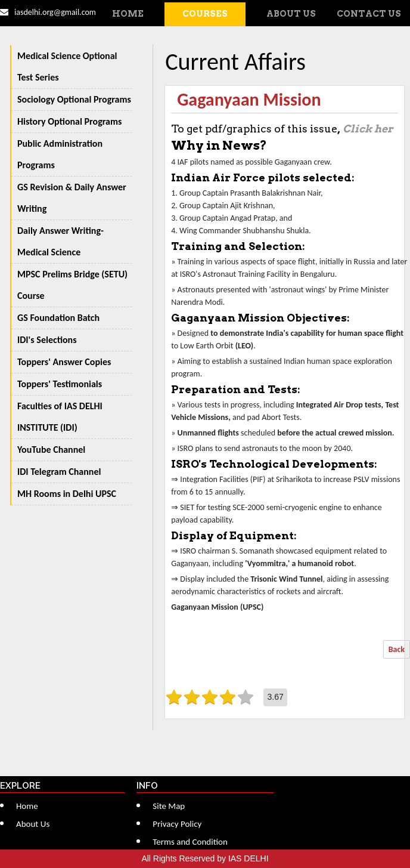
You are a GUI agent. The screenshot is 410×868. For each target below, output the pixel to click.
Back (397, 649)
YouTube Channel (51, 450)
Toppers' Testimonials (60, 384)
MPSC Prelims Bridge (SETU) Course (72, 285)
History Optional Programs (69, 121)
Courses (205, 14)
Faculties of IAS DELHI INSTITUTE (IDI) (60, 417)
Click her (368, 129)
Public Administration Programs (60, 154)
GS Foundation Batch (58, 318)
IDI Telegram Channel (59, 472)
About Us (291, 14)
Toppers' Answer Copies (64, 362)
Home (128, 14)
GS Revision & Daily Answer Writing (72, 198)
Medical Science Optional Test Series (67, 67)
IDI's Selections (47, 340)
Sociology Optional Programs (74, 99)
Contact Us (369, 14)
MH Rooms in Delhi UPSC (67, 494)
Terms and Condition (190, 842)
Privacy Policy (177, 824)
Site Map (169, 806)
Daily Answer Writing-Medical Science (60, 241)
